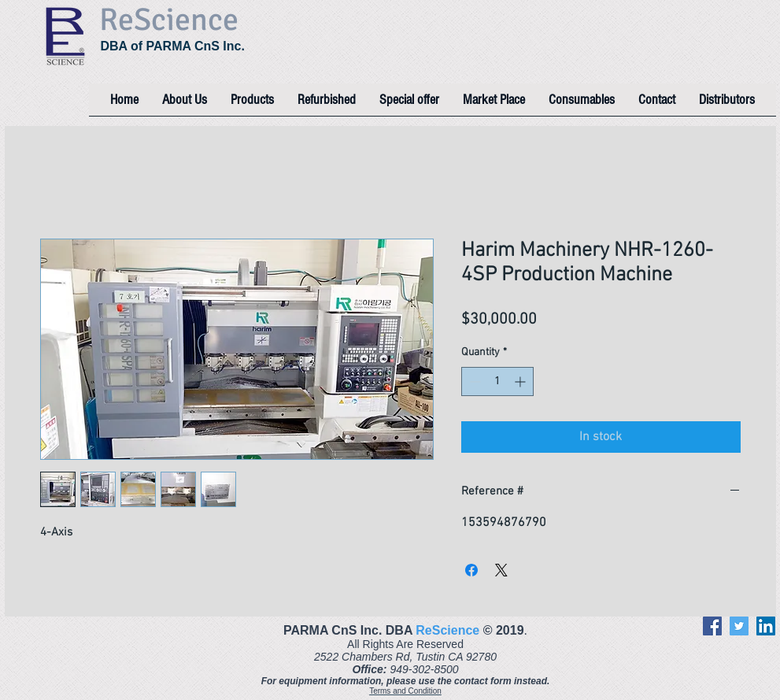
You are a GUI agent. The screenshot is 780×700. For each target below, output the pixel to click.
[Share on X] (501, 570)
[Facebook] (712, 626)
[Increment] (521, 381)
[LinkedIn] (766, 626)
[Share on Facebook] (471, 570)
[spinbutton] (497, 381)
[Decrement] (473, 381)
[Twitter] (739, 626)
